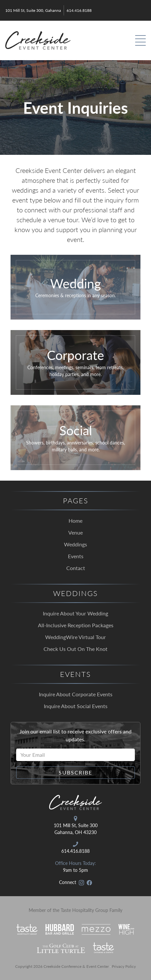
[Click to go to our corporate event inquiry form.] (75, 362)
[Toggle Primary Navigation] (140, 40)
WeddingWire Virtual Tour (75, 637)
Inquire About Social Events (76, 706)
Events (76, 556)
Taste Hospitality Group (84, 910)
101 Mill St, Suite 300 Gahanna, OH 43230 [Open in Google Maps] (76, 829)
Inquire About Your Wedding (75, 613)
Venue (75, 532)
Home (75, 521)
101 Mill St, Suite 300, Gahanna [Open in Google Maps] (33, 10)
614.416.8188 (79, 10)
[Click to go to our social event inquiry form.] (75, 438)
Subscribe (75, 772)
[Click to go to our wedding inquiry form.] (75, 287)
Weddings (75, 544)
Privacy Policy (124, 966)
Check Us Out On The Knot (75, 649)
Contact (76, 568)
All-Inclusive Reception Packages (76, 625)
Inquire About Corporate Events (76, 694)
